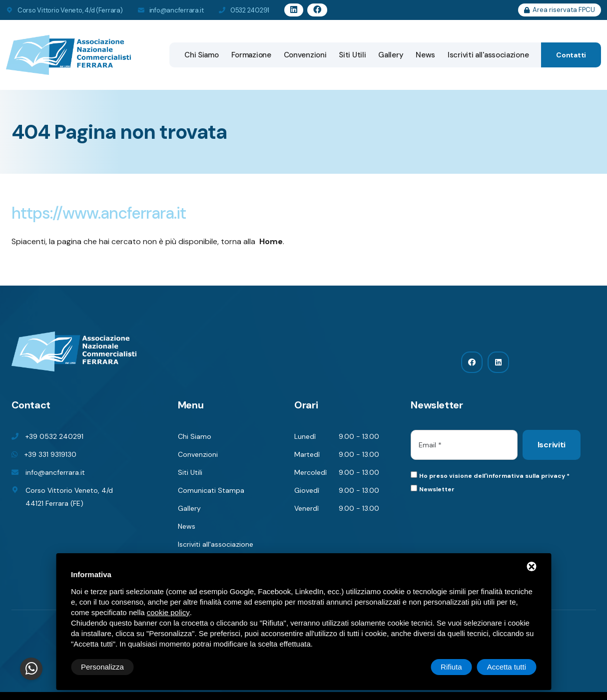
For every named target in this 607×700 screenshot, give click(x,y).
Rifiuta (451, 667)
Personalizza (102, 667)
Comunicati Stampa (211, 490)
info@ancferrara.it (177, 10)
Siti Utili (352, 55)
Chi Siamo (201, 55)
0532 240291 (250, 10)
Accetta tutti (507, 667)
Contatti (571, 55)
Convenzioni (305, 55)
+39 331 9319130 (50, 454)
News (425, 55)
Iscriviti (552, 445)
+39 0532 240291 (54, 436)
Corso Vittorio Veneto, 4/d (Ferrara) (70, 10)
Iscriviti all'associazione (488, 55)
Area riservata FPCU (560, 10)
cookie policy (168, 612)
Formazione (251, 55)
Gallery (391, 55)
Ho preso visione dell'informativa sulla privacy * (494, 476)
